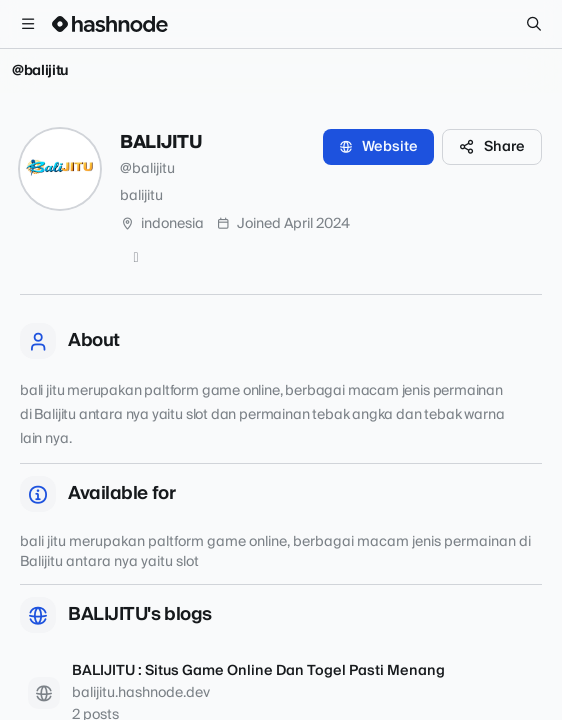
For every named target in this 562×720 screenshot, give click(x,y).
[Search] (534, 24)
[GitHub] (136, 258)
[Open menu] (28, 24)
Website (378, 147)
